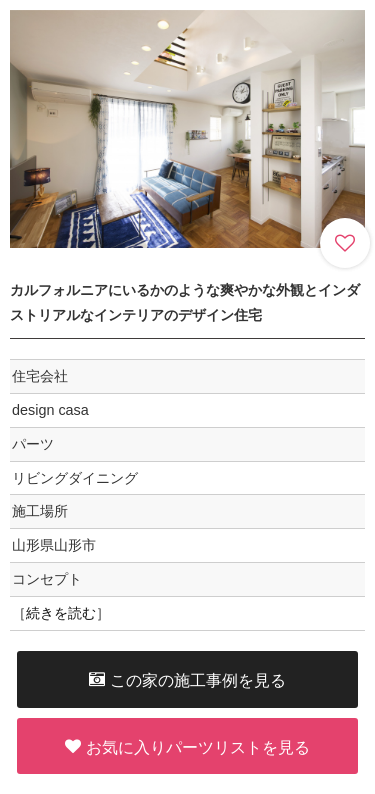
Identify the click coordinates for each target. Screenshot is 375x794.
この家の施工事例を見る (187, 679)
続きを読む (61, 613)
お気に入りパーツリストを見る (187, 746)
